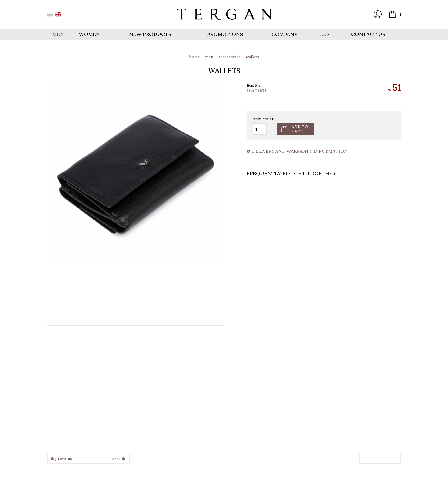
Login (378, 14)
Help (323, 34)
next (116, 459)
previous (64, 459)
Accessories (229, 57)
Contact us (368, 34)
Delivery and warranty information (300, 151)
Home (195, 57)
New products (150, 34)
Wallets (252, 57)
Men (209, 57)
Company (285, 34)
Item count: (263, 119)
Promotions (225, 34)
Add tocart (300, 129)
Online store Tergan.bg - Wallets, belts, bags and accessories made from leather (224, 14)
